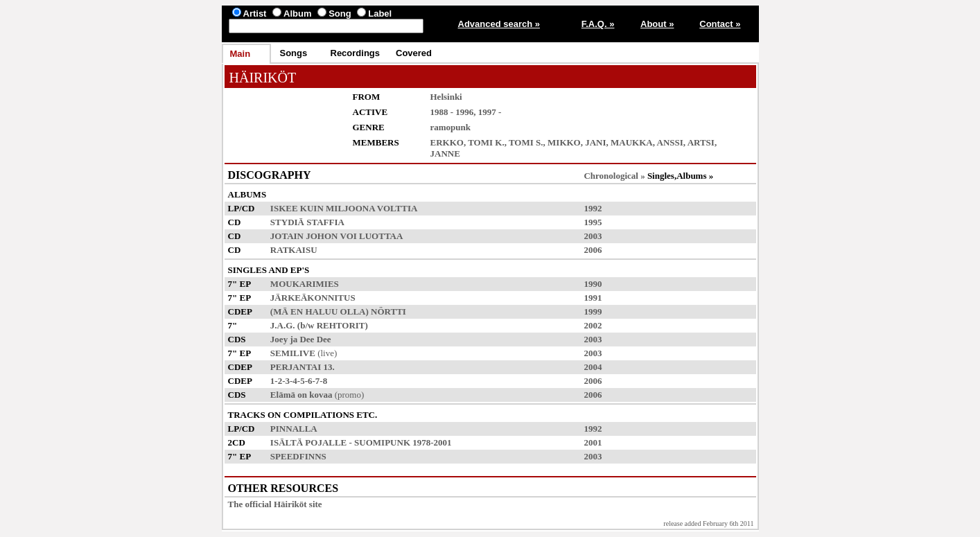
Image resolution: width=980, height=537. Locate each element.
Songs (294, 53)
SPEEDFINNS (298, 456)
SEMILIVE (293, 353)
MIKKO (564, 142)
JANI (595, 142)
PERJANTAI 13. (303, 367)
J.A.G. (283, 325)
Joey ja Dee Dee (301, 339)
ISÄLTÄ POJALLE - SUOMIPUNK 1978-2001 (361, 442)
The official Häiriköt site (275, 504)
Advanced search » (499, 24)
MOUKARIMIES (305, 284)
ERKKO (447, 142)
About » (657, 24)
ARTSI (701, 142)
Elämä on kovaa (301, 395)
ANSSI (670, 142)
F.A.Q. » (598, 24)
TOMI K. (486, 142)
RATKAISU (294, 250)
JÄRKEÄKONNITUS (313, 298)
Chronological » (614, 176)
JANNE (445, 153)
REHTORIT (341, 325)
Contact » (720, 24)
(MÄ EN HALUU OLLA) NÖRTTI (338, 311)
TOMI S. (526, 142)
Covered (414, 53)
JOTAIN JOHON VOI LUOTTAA (337, 236)
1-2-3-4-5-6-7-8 (299, 381)
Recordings (356, 53)
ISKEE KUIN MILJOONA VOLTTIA (344, 208)
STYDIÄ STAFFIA (307, 222)
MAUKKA (632, 142)
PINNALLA (294, 429)
